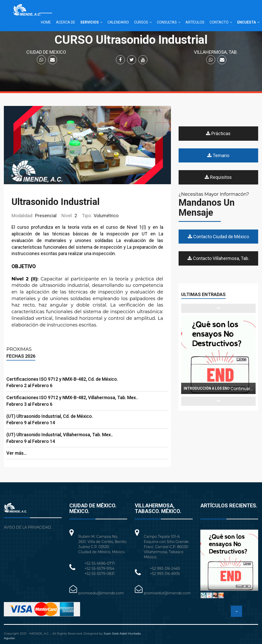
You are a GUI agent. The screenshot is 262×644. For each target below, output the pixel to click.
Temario (218, 155)
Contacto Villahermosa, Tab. (218, 258)
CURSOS (141, 22)
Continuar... (242, 389)
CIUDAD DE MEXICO (46, 52)
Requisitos (218, 177)
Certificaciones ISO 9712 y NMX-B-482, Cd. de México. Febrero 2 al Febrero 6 (62, 382)
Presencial (34, 216)
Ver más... (17, 453)
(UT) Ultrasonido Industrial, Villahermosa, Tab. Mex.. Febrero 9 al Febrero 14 (60, 438)
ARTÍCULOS (195, 22)
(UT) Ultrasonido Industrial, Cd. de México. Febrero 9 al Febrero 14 (50, 419)
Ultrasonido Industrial (56, 202)
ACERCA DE (66, 22)
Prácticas (218, 133)
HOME (46, 22)
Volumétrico (100, 216)
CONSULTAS (167, 22)
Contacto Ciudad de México (218, 237)
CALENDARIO (118, 22)
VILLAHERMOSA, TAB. (216, 52)
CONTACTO (219, 22)
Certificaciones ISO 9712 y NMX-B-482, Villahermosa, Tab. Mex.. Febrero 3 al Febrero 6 (72, 401)
